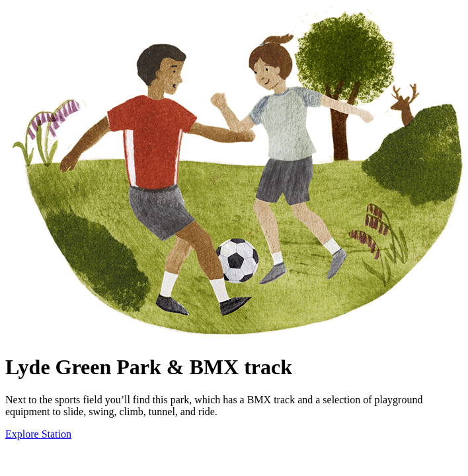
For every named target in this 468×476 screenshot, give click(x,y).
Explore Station (38, 434)
